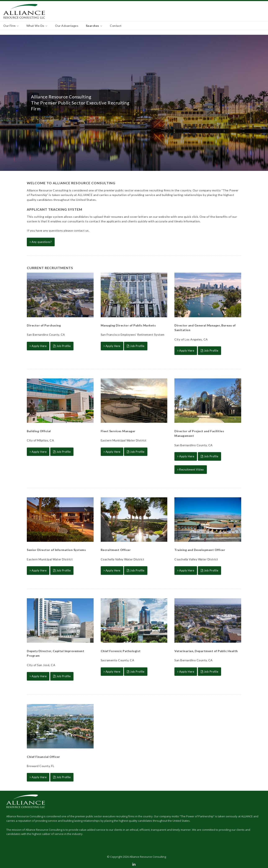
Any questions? (41, 242)
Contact (116, 26)
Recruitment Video (191, 469)
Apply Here (38, 346)
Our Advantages (67, 26)
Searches (93, 26)
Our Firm (9, 26)
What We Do (35, 26)
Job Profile (62, 346)
